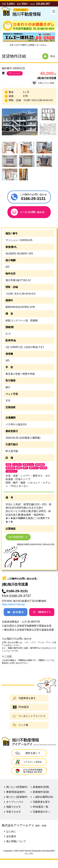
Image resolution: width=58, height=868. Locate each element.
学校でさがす (14, 812)
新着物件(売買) (41, 787)
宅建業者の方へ (41, 812)
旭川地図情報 (18, 537)
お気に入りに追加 (43, 83)
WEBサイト (42, 612)
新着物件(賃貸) (41, 792)
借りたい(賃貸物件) (17, 797)
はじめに (11, 831)
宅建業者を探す (24, 698)
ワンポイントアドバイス (29, 716)
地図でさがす (14, 807)
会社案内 (11, 836)
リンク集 (21, 725)
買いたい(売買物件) (17, 787)
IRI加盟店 (21, 707)
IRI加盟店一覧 (41, 807)
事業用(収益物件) (16, 792)
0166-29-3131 (15, 591)
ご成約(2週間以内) (43, 797)
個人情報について (16, 841)
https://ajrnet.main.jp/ (13, 604)
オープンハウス (15, 802)
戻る (49, 56)
